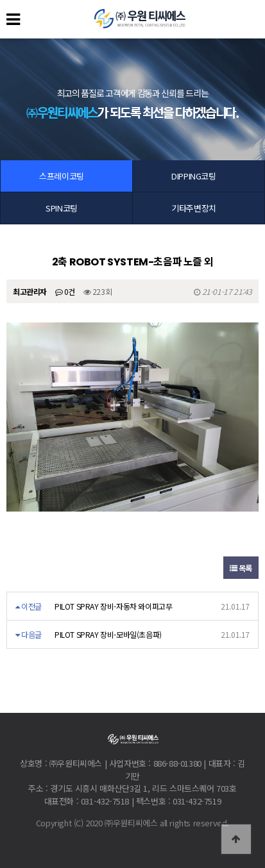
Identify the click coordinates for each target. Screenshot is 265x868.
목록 (241, 568)
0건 (65, 291)
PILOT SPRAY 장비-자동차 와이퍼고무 (113, 606)
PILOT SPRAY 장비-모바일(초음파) (108, 634)
